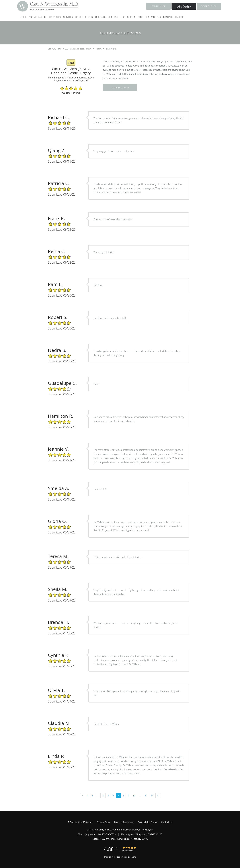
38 (152, 796)
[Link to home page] (43, 6)
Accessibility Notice (148, 822)
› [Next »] (158, 796)
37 (146, 796)
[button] (184, 6)
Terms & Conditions (124, 822)
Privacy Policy (103, 822)
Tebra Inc (88, 822)
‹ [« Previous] (82, 796)
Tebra (133, 857)
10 (134, 796)
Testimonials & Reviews (106, 49)
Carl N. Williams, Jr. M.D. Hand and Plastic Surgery (70, 49)
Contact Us (167, 822)
